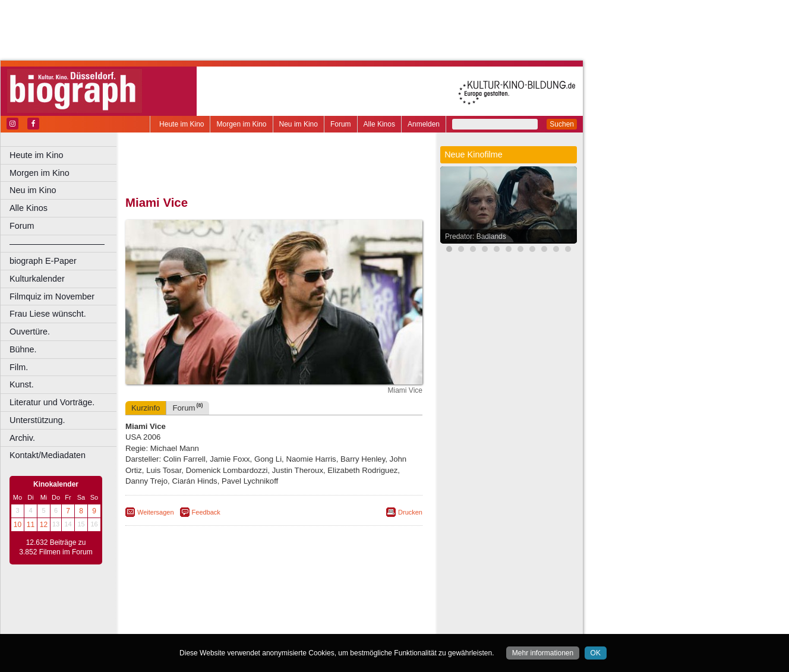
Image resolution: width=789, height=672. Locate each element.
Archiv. (22, 438)
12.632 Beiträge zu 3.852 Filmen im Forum (56, 547)
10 (18, 525)
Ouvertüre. (30, 332)
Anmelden (424, 124)
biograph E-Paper (43, 261)
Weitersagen (156, 512)
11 (31, 525)
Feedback (206, 512)
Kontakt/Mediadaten (48, 455)
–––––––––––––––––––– (57, 244)
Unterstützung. (37, 420)
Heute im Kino (182, 124)
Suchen (562, 124)
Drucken (410, 512)
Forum (341, 124)
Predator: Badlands (476, 236)
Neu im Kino (299, 124)
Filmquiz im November (52, 296)
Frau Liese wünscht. (48, 314)
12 (44, 525)
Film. (19, 367)
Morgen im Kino (241, 124)
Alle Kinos (379, 124)
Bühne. (23, 349)
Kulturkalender (37, 279)
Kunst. (22, 384)
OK (596, 653)
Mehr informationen (543, 653)
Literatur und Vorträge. (52, 402)
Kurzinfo (146, 408)
